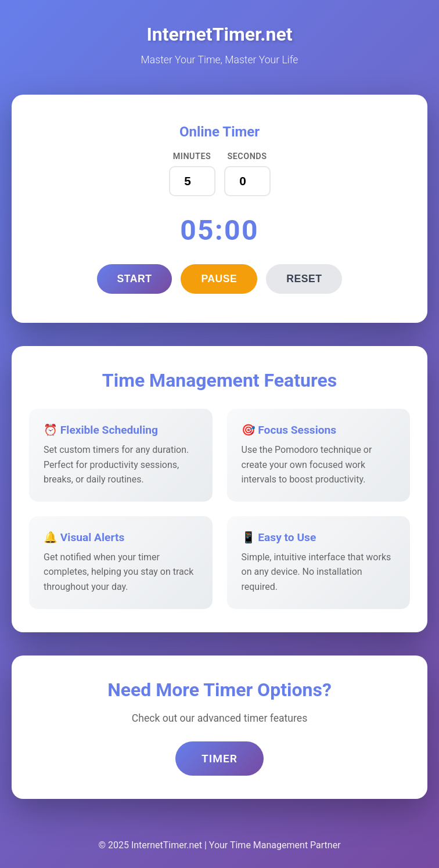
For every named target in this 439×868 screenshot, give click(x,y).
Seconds (247, 156)
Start (135, 279)
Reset (304, 279)
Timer (219, 759)
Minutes (192, 156)
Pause (219, 279)
